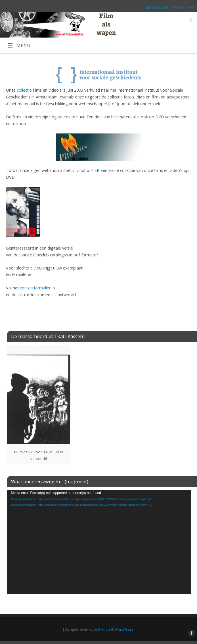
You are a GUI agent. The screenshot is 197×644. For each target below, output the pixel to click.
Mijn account (157, 7)
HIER (95, 170)
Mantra (104, 629)
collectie (24, 90)
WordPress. (124, 629)
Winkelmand (184, 7)
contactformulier (35, 288)
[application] (99, 542)
